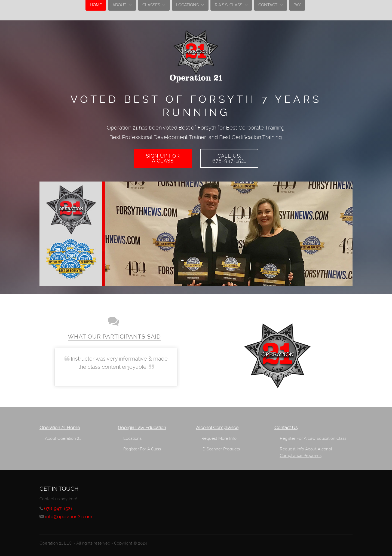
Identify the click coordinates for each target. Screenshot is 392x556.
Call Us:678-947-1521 (229, 158)
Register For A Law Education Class (313, 438)
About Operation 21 (63, 438)
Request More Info (219, 438)
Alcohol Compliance (217, 428)
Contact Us (286, 428)
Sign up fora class (163, 158)
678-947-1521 (58, 509)
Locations (132, 438)
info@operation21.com (69, 517)
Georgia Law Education (142, 428)
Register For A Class (142, 449)
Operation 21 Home (60, 428)
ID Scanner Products (221, 449)
